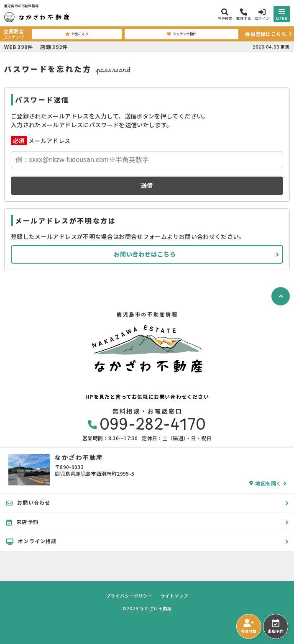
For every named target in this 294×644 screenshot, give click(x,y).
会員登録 (249, 626)
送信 (147, 185)
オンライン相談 (32, 541)
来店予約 (275, 626)
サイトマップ (174, 596)
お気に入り (77, 34)
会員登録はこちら (266, 34)
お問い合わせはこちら (145, 254)
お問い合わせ (28, 503)
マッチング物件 (182, 34)
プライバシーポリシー (129, 596)
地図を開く (265, 483)
